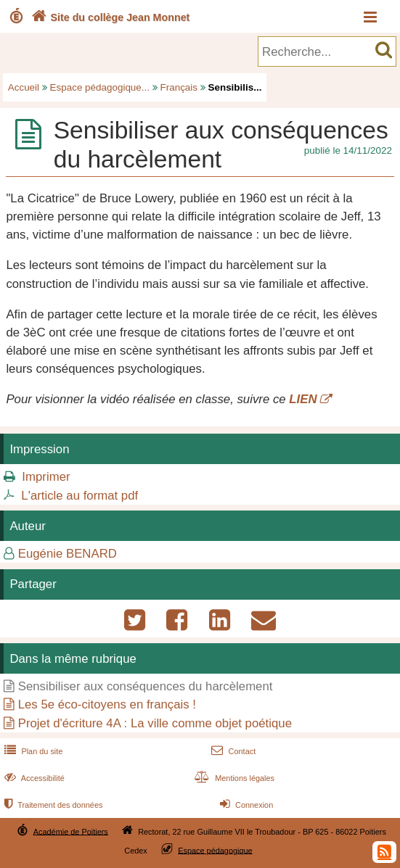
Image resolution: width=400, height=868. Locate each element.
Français (179, 87)
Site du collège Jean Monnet (109, 17)
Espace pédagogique (215, 850)
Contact (232, 751)
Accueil (24, 87)
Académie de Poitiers (71, 831)
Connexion (245, 805)
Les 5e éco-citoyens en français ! (107, 704)
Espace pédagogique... (100, 87)
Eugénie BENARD (68, 554)
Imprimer (46, 477)
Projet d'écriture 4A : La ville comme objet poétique (155, 723)
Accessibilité (33, 778)
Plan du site (32, 751)
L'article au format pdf (79, 496)
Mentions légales (233, 778)
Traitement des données (52, 805)
